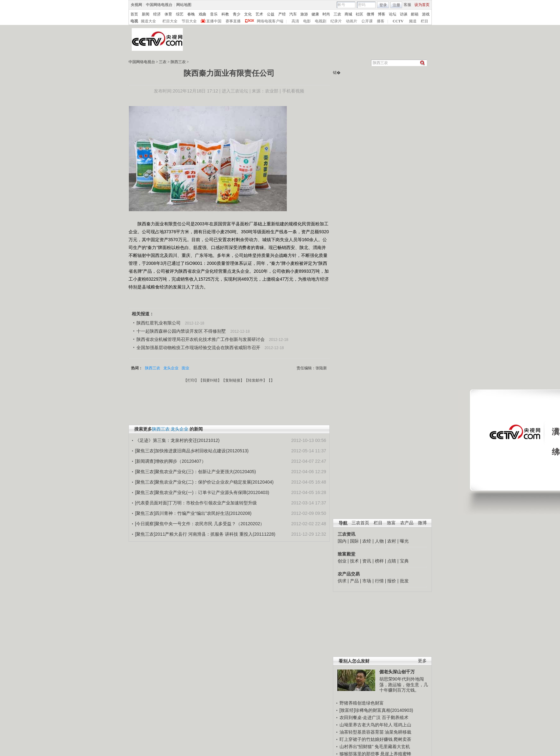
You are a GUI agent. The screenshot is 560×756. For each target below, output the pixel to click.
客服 (407, 5)
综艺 (180, 14)
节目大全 (189, 21)
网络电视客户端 (270, 21)
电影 (307, 21)
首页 (134, 14)
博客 (382, 14)
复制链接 (233, 380)
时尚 (326, 14)
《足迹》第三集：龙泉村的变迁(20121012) (178, 440)
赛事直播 (233, 21)
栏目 (425, 21)
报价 (392, 581)
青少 (237, 14)
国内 (342, 541)
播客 (381, 21)
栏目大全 (170, 21)
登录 (383, 5)
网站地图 (184, 5)
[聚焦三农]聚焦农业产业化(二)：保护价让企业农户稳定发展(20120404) (205, 482)
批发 (404, 581)
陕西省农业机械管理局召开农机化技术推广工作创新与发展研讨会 (201, 339)
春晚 (191, 14)
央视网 (136, 5)
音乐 (214, 14)
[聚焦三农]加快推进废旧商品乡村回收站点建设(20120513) (192, 451)
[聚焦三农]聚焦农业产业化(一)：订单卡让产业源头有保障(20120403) (202, 492)
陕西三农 (178, 62)
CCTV (398, 21)
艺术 (259, 14)
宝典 (404, 561)
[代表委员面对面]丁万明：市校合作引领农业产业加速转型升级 (196, 503)
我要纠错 (210, 380)
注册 (396, 5)
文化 (248, 14)
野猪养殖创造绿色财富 (362, 703)
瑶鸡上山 (402, 725)
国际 (354, 541)
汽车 (293, 14)
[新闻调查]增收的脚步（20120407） (171, 461)
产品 (354, 581)
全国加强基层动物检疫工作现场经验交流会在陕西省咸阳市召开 (198, 348)
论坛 (393, 14)
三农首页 (360, 523)
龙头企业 (171, 368)
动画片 (352, 21)
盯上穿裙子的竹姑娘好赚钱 (366, 739)
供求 (342, 581)
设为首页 (422, 5)
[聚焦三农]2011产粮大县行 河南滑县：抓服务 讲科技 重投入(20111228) (205, 534)
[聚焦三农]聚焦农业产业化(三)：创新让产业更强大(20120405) (196, 472)
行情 (379, 581)
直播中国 (214, 21)
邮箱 (415, 14)
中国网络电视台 (159, 5)
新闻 (146, 14)
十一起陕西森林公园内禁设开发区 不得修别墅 (181, 331)
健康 (315, 14)
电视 (134, 21)
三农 (337, 14)
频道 (413, 21)
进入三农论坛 (235, 91)
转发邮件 (256, 380)
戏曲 (202, 14)
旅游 (304, 14)
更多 (422, 661)
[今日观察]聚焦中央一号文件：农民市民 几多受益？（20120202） (200, 524)
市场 (367, 581)
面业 (185, 368)
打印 (191, 380)
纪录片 (336, 21)
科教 (225, 14)
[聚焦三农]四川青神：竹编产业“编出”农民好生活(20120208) (193, 513)
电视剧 (321, 21)
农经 (367, 541)
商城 (348, 14)
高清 (295, 21)
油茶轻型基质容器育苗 (362, 732)
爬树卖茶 (402, 739)
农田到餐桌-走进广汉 (360, 717)
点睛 (392, 561)
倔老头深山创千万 (397, 672)
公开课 (367, 21)
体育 (168, 14)
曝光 (404, 541)
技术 (354, 561)
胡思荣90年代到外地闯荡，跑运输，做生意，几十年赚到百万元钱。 (404, 685)
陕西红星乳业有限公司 (159, 323)
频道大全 (148, 21)
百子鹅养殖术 (395, 717)
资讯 (367, 561)
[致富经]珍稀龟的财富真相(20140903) (376, 710)
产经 (282, 14)
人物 (379, 541)
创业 (342, 561)
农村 (392, 541)
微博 (370, 14)
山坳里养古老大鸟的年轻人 (366, 725)
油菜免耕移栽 (398, 732)
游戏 (426, 14)
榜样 (379, 561)
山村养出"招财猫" (357, 747)
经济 (157, 14)
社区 (359, 14)
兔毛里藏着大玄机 (392, 747)
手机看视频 (293, 91)
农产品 (407, 523)
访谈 (404, 14)
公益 (271, 14)
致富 (391, 523)
